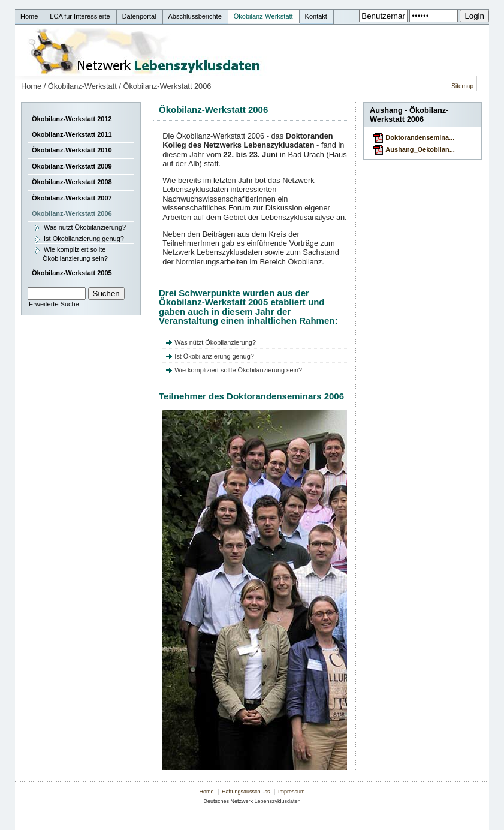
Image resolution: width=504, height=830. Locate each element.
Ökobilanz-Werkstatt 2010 (72, 150)
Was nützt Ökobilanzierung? (85, 227)
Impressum (292, 792)
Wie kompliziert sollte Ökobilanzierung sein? (75, 254)
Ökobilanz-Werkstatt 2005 (72, 273)
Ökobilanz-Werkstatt (82, 86)
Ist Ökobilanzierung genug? (84, 239)
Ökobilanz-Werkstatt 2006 (167, 86)
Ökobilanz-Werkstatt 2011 (72, 134)
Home (31, 86)
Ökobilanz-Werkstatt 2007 (72, 198)
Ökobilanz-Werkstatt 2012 (72, 119)
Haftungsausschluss (246, 792)
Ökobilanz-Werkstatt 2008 (72, 182)
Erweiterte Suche (54, 304)
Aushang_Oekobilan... (420, 149)
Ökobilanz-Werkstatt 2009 (72, 166)
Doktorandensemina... (420, 137)
